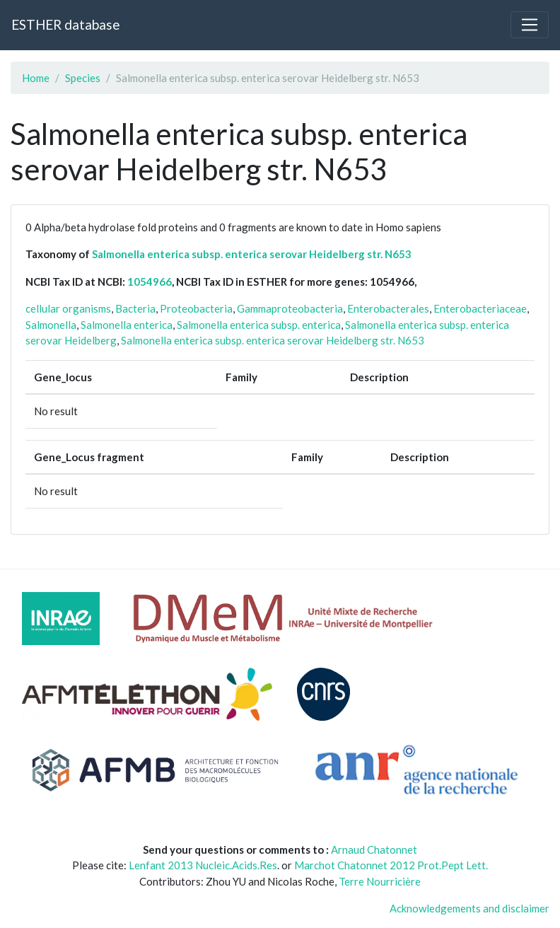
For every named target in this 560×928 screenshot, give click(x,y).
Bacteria (135, 308)
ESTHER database (65, 24)
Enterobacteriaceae (480, 308)
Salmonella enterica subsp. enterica (259, 325)
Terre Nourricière (380, 881)
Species (83, 78)
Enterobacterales (388, 308)
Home (36, 78)
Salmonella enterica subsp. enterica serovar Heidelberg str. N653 (252, 254)
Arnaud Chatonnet (374, 849)
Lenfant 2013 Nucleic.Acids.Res (203, 865)
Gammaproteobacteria (290, 308)
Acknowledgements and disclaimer (469, 908)
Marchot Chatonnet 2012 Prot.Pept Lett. (391, 865)
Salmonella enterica (127, 325)
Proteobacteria (196, 308)
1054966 (150, 282)
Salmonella (51, 325)
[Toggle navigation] (530, 25)
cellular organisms (68, 308)
